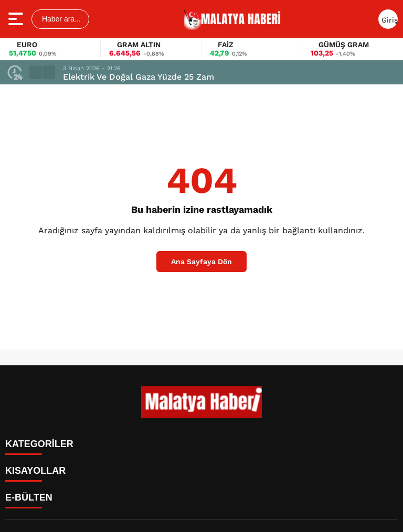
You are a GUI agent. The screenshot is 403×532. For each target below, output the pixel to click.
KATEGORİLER (39, 444)
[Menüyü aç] (17, 19)
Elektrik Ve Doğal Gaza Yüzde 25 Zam (139, 77)
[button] (36, 72)
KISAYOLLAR (35, 471)
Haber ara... (60, 19)
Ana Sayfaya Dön (201, 262)
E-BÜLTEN (29, 497)
